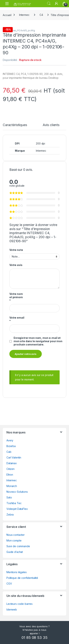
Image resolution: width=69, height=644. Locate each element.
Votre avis (16, 265)
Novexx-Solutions (17, 492)
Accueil (7, 15)
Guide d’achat (15, 552)
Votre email (17, 319)
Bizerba (11, 446)
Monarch (12, 486)
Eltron (10, 475)
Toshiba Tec (14, 503)
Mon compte (14, 540)
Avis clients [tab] (51, 125)
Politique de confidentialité (22, 578)
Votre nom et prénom (16, 297)
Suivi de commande (18, 546)
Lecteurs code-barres (20, 604)
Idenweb (12, 609)
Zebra (10, 515)
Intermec (24, 15)
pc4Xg (31, 30)
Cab (9, 452)
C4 (41, 15)
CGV (9, 584)
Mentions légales (17, 572)
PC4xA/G (22, 30)
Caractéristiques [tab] (15, 125)
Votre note (16, 250)
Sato (9, 497)
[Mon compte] (56, 3)
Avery (10, 440)
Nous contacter (16, 535)
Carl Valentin (14, 457)
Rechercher (49, 3)
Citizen (10, 469)
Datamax (12, 463)
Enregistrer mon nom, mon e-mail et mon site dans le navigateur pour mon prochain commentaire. (38, 341)
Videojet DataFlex (17, 509)
